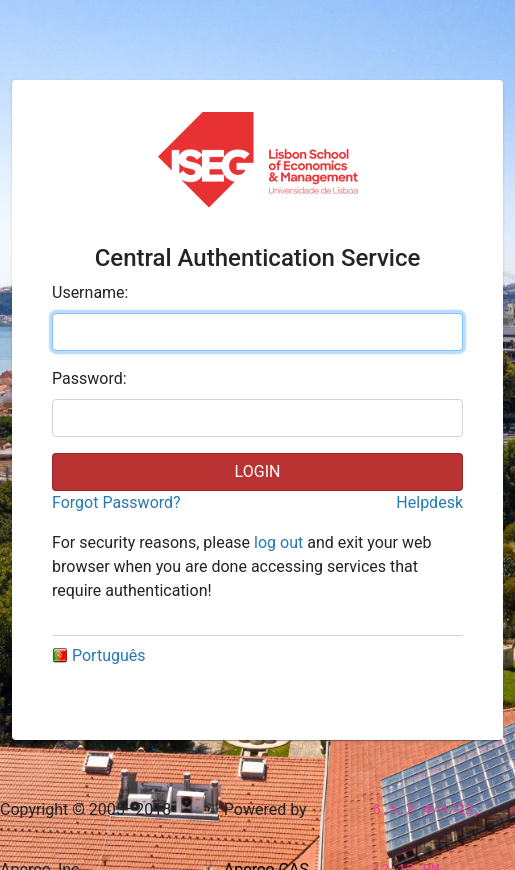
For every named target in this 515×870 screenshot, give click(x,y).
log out (278, 542)
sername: (90, 292)
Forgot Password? (116, 502)
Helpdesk (429, 502)
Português (99, 655)
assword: (89, 378)
